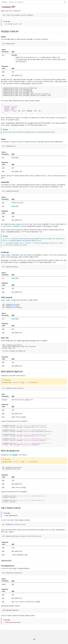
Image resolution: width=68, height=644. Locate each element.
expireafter (15, 255)
